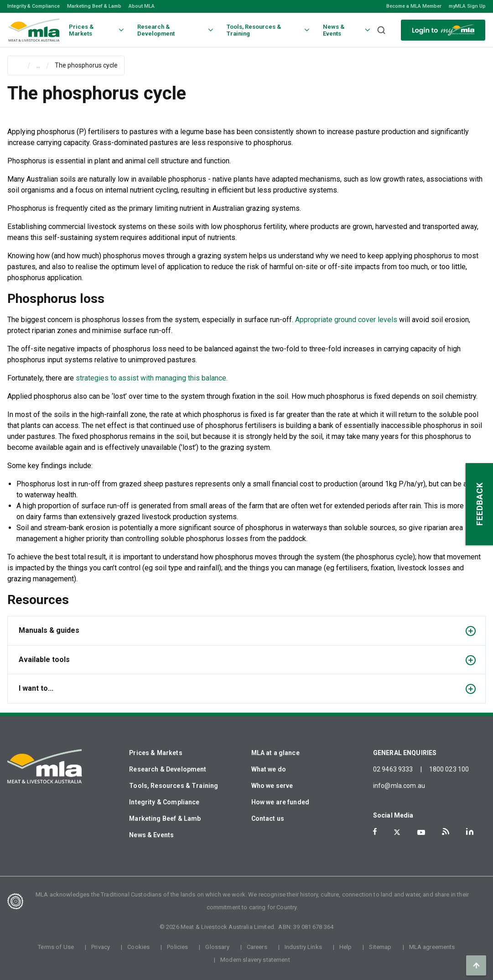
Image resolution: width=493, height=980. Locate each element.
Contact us (268, 818)
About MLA (142, 6)
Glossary (217, 947)
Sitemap (380, 947)
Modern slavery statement (255, 960)
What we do (269, 769)
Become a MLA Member (414, 6)
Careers (257, 947)
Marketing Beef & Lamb (94, 6)
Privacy (101, 947)
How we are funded (280, 802)
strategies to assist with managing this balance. (152, 378)
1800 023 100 (449, 769)
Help (346, 947)
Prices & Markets (156, 753)
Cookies (138, 947)
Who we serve (272, 786)
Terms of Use (56, 947)
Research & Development (168, 769)
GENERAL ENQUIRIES (405, 753)
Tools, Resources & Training (174, 786)
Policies (177, 947)
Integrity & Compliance (34, 6)
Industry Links (303, 947)
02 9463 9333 (393, 769)
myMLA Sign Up (467, 6)
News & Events (151, 835)
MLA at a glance (275, 753)
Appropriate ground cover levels (346, 320)
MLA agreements (432, 947)
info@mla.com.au (399, 786)
